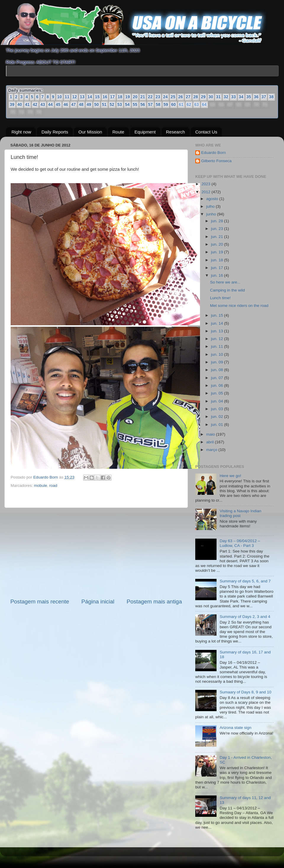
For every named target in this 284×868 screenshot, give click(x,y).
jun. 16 (217, 275)
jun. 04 (217, 401)
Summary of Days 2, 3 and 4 (245, 617)
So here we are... (225, 282)
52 (112, 104)
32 (226, 97)
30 (211, 97)
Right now (21, 132)
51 (104, 104)
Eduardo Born (46, 477)
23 (158, 97)
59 (166, 104)
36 (256, 97)
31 (218, 97)
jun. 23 (217, 229)
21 (143, 97)
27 (188, 97)
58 (158, 104)
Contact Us (206, 132)
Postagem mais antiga (154, 602)
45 (58, 104)
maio (211, 434)
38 (271, 97)
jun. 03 (217, 409)
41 (28, 104)
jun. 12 (217, 339)
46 (66, 104)
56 (143, 104)
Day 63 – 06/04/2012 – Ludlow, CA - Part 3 (240, 543)
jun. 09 (217, 362)
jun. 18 (217, 260)
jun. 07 (217, 378)
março (212, 450)
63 (196, 105)
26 (180, 97)
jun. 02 (217, 417)
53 (120, 104)
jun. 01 (217, 425)
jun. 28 (217, 221)
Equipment (145, 132)
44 (51, 104)
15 (97, 97)
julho (211, 206)
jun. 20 (217, 244)
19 (128, 97)
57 (151, 104)
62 (189, 105)
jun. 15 (217, 315)
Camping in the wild (227, 290)
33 (233, 97)
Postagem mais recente (40, 602)
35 (249, 97)
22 (150, 97)
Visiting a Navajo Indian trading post (240, 513)
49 (89, 104)
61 (181, 105)
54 (128, 104)
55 (135, 104)
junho (212, 214)
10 (59, 97)
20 (135, 97)
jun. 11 (217, 346)
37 (264, 97)
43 (43, 104)
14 (90, 97)
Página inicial (98, 602)
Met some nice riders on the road (239, 306)
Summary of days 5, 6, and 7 (245, 581)
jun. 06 (217, 385)
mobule (41, 485)
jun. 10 (217, 354)
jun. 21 (217, 237)
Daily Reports (55, 132)
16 (105, 97)
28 (196, 97)
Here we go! (230, 476)
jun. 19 (217, 252)
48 (81, 104)
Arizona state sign (235, 728)
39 (12, 104)
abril (210, 442)
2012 (206, 192)
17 (112, 97)
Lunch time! (220, 298)
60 (174, 104)
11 (67, 97)
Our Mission (90, 132)
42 (35, 104)
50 (97, 104)
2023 (206, 184)
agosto (213, 199)
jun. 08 (217, 370)
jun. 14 (217, 323)
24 (165, 97)
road (53, 485)
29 (203, 97)
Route (118, 132)
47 (74, 104)
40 (20, 104)
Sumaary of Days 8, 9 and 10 (245, 692)
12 (75, 97)
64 (204, 105)
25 (173, 97)
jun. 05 (217, 393)
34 (241, 97)
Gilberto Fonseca (216, 161)
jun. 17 (217, 268)
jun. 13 (217, 331)
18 (120, 97)
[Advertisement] (96, 553)
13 (82, 97)
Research (175, 132)
